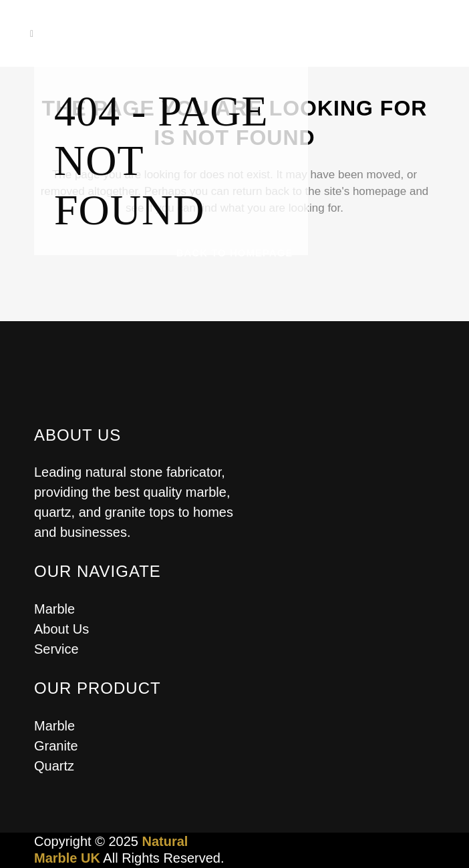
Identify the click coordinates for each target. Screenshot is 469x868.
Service (56, 649)
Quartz (54, 766)
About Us (61, 629)
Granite (56, 746)
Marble (54, 609)
